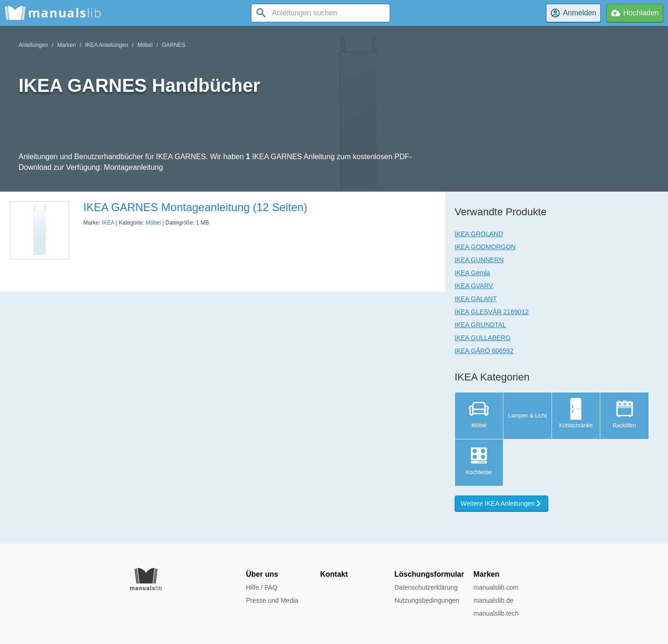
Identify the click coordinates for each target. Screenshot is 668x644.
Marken (66, 45)
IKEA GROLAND (479, 234)
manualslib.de (493, 600)
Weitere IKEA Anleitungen (501, 503)
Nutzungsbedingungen (427, 600)
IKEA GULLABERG (483, 338)
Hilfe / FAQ (262, 587)
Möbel (145, 45)
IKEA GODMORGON (485, 247)
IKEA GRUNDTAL (480, 325)
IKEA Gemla (472, 273)
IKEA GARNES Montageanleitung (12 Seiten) (195, 207)
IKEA (108, 223)
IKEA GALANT (476, 299)
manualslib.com (496, 587)
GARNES (174, 45)
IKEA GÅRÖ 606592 (484, 351)
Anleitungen (33, 45)
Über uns (262, 574)
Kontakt (334, 574)
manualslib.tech (496, 613)
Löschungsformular (429, 574)
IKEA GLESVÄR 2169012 (492, 312)
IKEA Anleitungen (106, 45)
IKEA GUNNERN (479, 260)
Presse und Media (272, 600)
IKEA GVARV (474, 286)
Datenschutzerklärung (426, 587)
